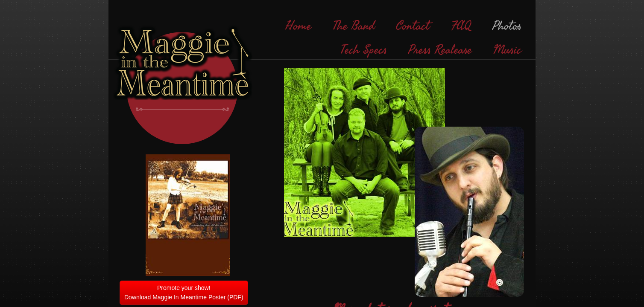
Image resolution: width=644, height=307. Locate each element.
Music (507, 50)
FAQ (461, 26)
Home (298, 26)
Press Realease (440, 50)
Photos (507, 26)
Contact (413, 26)
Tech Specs (364, 50)
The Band (354, 26)
